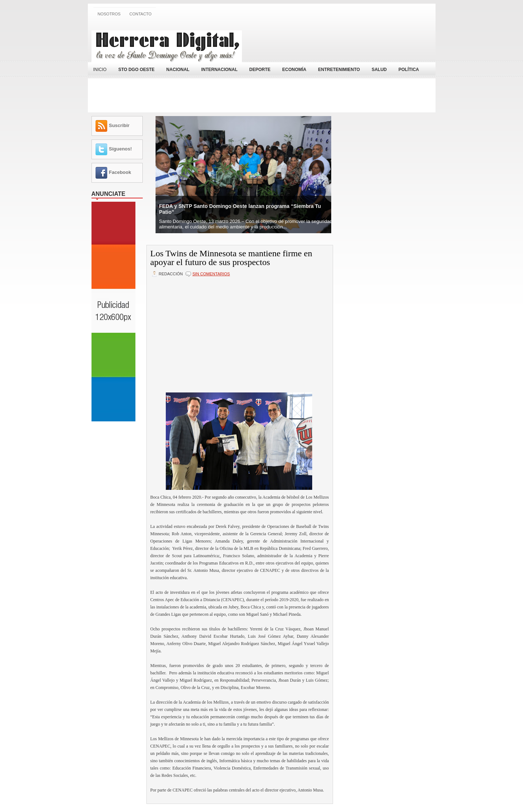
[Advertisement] (346, 41)
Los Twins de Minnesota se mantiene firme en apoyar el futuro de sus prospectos (231, 258)
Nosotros (109, 14)
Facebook (120, 172)
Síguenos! (121, 149)
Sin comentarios (211, 274)
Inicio (100, 70)
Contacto (140, 14)
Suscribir (119, 125)
